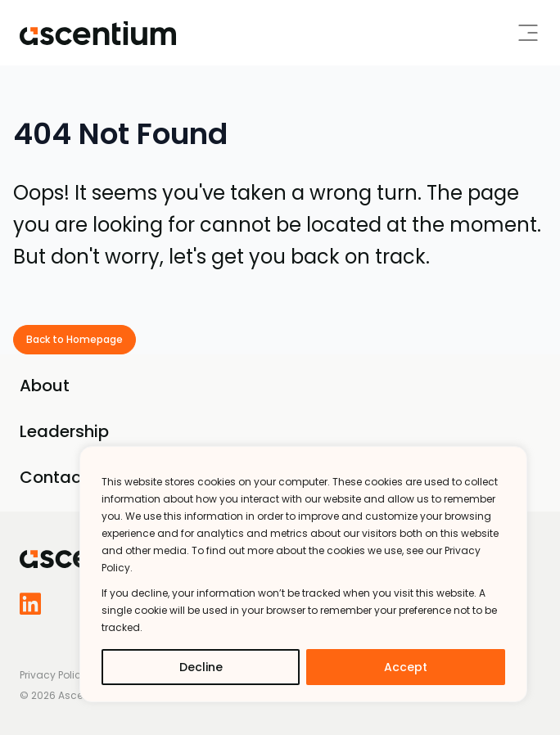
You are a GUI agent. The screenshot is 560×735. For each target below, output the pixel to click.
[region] (303, 574)
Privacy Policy (53, 675)
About (45, 386)
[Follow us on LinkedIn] (36, 604)
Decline (201, 667)
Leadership (64, 431)
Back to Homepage (75, 339)
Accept (406, 667)
